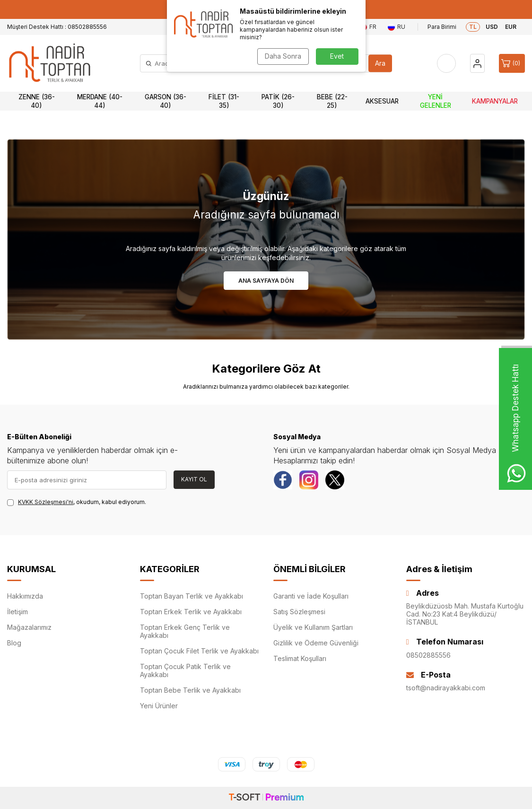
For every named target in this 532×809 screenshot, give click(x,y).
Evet (337, 56)
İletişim (17, 612)
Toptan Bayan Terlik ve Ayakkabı (192, 596)
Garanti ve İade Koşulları (311, 596)
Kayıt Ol (194, 479)
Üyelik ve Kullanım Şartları (313, 627)
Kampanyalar (495, 101)
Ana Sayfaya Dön (266, 281)
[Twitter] (335, 480)
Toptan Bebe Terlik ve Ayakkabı (190, 690)
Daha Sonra (283, 56)
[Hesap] (477, 63)
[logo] (50, 63)
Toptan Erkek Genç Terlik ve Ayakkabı (185, 631)
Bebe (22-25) (332, 101)
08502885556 (428, 655)
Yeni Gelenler (436, 101)
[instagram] (309, 480)
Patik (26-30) (278, 101)
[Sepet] (512, 63)
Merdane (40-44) (100, 101)
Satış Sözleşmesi (299, 612)
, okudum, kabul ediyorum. (77, 502)
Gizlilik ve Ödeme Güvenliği (316, 643)
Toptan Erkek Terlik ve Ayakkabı (191, 612)
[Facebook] (283, 480)
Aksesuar (382, 101)
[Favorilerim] (446, 63)
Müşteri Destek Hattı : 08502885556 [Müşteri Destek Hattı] (57, 27)
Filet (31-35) (224, 101)
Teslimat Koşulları (300, 658)
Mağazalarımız (29, 627)
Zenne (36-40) (37, 101)
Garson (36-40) (166, 101)
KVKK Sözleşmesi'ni (46, 502)
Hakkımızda (25, 596)
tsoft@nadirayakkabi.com (446, 688)
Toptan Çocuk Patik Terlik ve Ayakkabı (185, 670)
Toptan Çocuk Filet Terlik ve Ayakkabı (199, 651)
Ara (380, 63)
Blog (14, 643)
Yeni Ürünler (159, 706)
